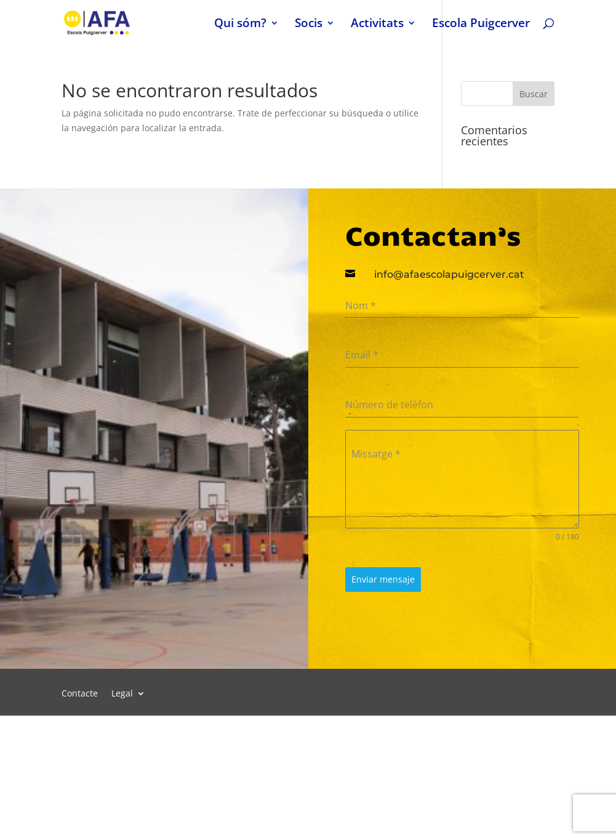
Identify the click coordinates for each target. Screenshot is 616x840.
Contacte (80, 694)
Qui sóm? (240, 25)
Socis (309, 25)
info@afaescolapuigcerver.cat (449, 274)
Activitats (377, 25)
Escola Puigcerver (481, 25)
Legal (122, 694)
